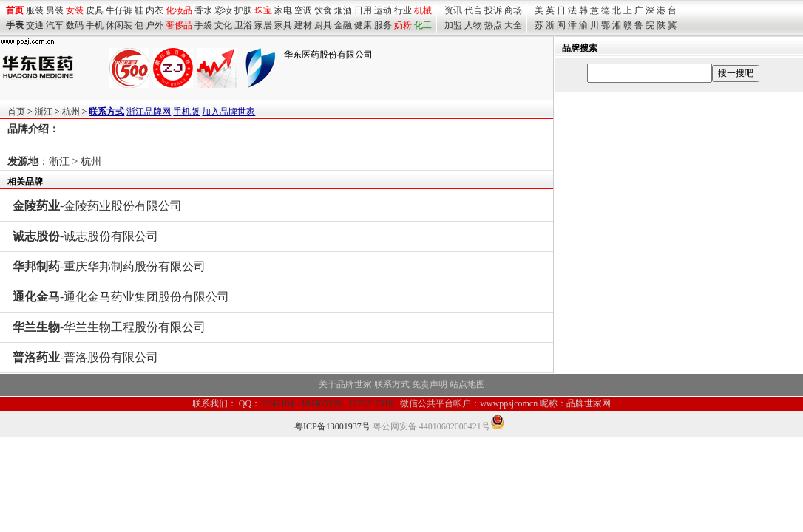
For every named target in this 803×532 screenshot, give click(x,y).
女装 (75, 10)
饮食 (323, 10)
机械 (423, 10)
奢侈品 (179, 25)
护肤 (243, 10)
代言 (473, 10)
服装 (35, 10)
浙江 (44, 112)
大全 (513, 25)
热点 (493, 25)
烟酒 (343, 10)
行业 (403, 10)
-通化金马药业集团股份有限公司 (121, 297)
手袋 (203, 25)
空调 (303, 10)
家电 (283, 10)
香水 (203, 10)
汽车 (55, 25)
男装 (55, 10)
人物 (473, 25)
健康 (363, 25)
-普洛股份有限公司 (85, 357)
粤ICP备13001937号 (332, 426)
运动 (383, 10)
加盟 (453, 25)
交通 (35, 25)
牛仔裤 (119, 10)
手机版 (186, 112)
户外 (155, 25)
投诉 (493, 10)
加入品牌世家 (228, 112)
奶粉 (403, 25)
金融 (343, 25)
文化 (223, 25)
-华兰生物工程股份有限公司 (109, 327)
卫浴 (243, 25)
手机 (95, 25)
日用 (363, 10)
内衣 (155, 10)
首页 (16, 112)
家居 (263, 25)
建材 (303, 25)
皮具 (95, 10)
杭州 (71, 112)
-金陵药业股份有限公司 (97, 206)
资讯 (453, 10)
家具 (283, 25)
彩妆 (223, 10)
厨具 (323, 25)
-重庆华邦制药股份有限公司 (109, 266)
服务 (383, 25)
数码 (75, 25)
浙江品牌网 (149, 112)
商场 (513, 10)
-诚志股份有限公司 (85, 236)
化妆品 (179, 10)
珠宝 (263, 10)
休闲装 (119, 25)
